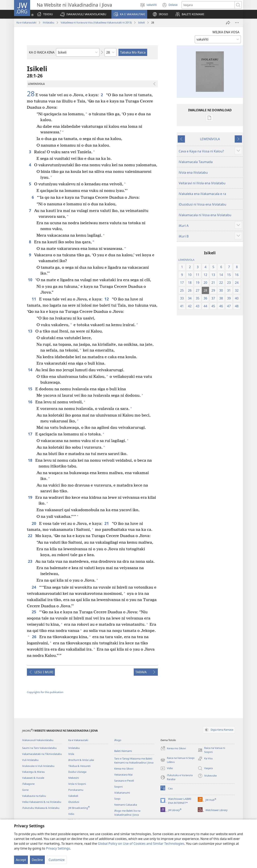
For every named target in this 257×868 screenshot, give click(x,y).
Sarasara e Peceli (124, 781)
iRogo (118, 740)
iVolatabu (48, 22)
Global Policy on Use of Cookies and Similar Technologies (141, 844)
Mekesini (74, 778)
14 (31, 370)
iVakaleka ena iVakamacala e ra (202, 194)
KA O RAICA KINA (42, 52)
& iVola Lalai (81, 760)
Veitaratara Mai (123, 775)
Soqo (117, 799)
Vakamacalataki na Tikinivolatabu (42, 754)
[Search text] (208, 5)
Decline (37, 860)
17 (31, 434)
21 (107, 523)
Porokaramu (76, 790)
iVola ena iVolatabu (193, 172)
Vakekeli (73, 796)
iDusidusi (74, 802)
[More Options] (237, 23)
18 (31, 460)
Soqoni (118, 787)
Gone (25, 790)
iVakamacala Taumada (196, 162)
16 (31, 402)
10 (31, 280)
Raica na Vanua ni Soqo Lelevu (177, 760)
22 (31, 536)
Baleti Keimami (123, 751)
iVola (71, 754)
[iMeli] (228, 23)
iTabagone (28, 784)
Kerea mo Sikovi (124, 769)
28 (31, 94)
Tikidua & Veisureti (79, 766)
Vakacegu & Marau (33, 772)
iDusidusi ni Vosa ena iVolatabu (202, 204)
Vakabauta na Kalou (34, 796)
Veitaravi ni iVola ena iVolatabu (202, 183)
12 (107, 299)
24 (34, 587)
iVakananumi (122, 793)
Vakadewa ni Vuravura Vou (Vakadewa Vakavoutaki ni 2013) (96, 22)
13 (31, 331)
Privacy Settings (58, 848)
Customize (57, 860)
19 (31, 497)
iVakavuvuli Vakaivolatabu (38, 740)
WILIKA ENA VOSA (226, 32)
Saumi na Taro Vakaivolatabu (39, 748)
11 (34, 299)
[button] (83, 14)
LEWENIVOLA (210, 139)
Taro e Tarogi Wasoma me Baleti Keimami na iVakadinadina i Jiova (134, 761)
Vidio (71, 814)
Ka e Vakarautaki (26, 22)
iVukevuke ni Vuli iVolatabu (38, 766)
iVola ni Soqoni (77, 784)
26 (35, 637)
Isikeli (141, 22)
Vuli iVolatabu (30, 760)
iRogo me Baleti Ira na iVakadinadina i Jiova (127, 813)
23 (31, 561)
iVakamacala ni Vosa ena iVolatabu (205, 215)
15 (31, 389)
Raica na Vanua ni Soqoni (211, 750)
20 (34, 523)
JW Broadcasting (79, 808)
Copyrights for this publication (45, 692)
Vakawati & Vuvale (33, 778)
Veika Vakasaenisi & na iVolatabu (42, 802)
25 (34, 612)
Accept (21, 860)
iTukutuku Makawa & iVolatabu (41, 808)
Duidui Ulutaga (77, 772)
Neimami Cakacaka (126, 805)
